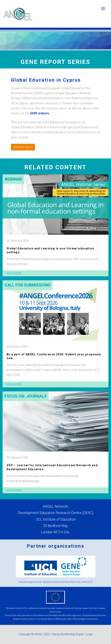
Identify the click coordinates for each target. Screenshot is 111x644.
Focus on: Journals (26, 396)
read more (14, 273)
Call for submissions (28, 285)
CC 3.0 (90, 582)
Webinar (13, 179)
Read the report (23, 147)
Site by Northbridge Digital (68, 634)
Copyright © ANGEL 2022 (34, 634)
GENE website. (40, 113)
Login (89, 634)
